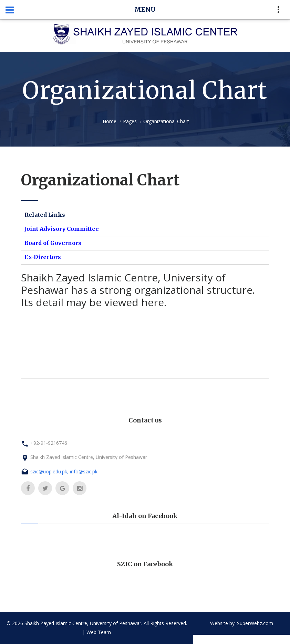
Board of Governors (53, 243)
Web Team (99, 632)
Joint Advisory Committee (62, 229)
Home (110, 121)
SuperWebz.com (255, 623)
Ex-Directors (43, 257)
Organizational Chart (166, 121)
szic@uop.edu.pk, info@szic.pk (64, 471)
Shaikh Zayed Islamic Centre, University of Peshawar (89, 457)
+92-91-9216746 (49, 443)
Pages (130, 121)
